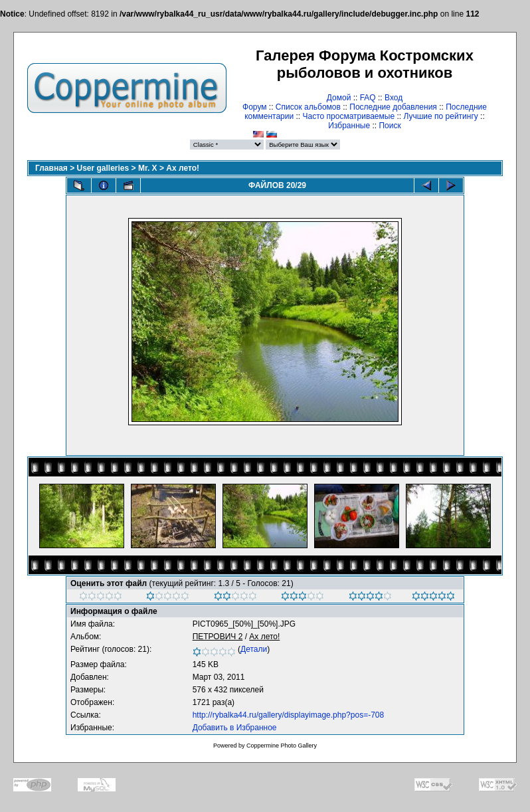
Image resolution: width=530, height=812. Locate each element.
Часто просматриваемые (349, 116)
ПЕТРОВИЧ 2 (218, 637)
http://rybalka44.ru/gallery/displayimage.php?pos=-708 (289, 715)
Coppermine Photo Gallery (282, 746)
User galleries (103, 168)
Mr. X (148, 168)
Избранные (349, 126)
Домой (339, 98)
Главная (51, 168)
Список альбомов (308, 107)
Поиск (390, 126)
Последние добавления (393, 107)
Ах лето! (183, 168)
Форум (254, 107)
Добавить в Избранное (235, 728)
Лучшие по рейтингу (440, 116)
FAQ (368, 98)
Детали (254, 649)
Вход (394, 98)
